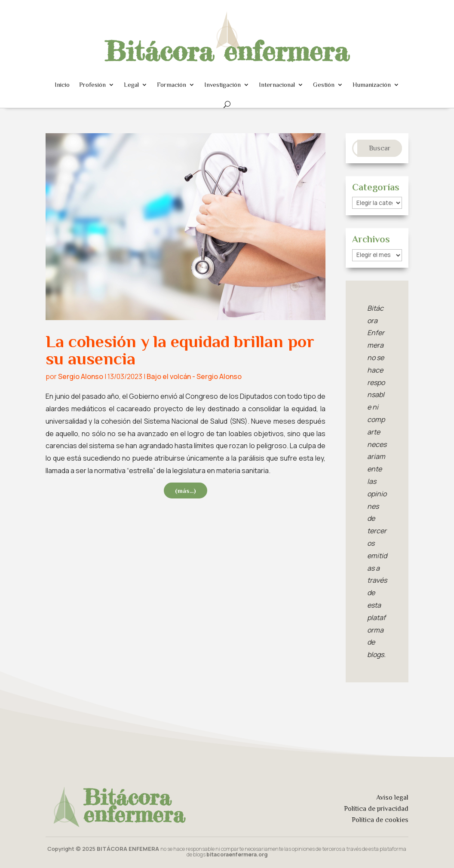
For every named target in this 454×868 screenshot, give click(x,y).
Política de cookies (380, 820)
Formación (172, 84)
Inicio (62, 84)
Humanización (372, 84)
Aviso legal (392, 798)
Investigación (222, 84)
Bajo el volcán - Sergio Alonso (194, 376)
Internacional (277, 84)
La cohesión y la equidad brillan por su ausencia (180, 350)
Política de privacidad (376, 809)
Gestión (324, 84)
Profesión (92, 84)
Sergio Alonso (81, 376)
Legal (131, 84)
